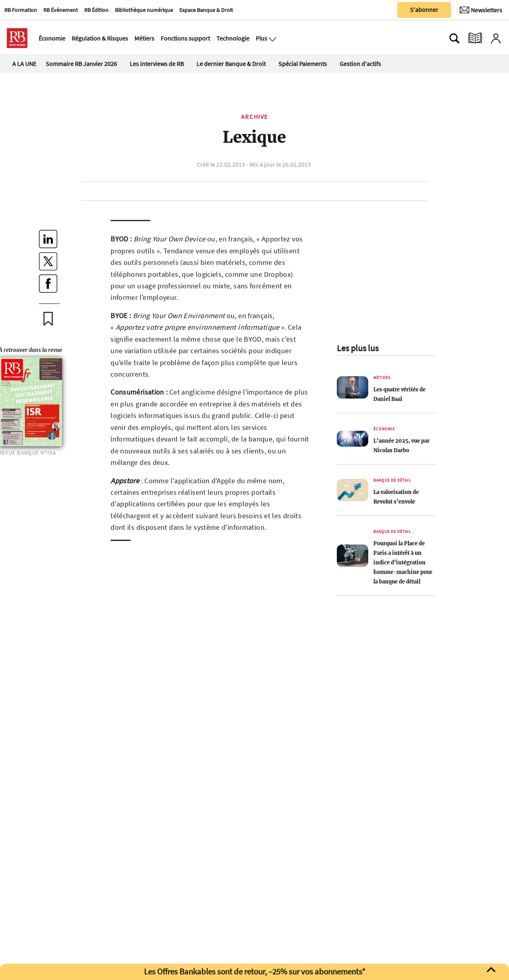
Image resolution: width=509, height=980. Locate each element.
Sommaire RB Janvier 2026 (81, 64)
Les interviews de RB (157, 64)
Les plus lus (358, 348)
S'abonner (424, 10)
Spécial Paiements (303, 64)
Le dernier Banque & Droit (231, 64)
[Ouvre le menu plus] (272, 38)
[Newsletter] (481, 10)
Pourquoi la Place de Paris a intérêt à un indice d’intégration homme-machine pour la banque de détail (403, 562)
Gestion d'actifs (360, 64)
